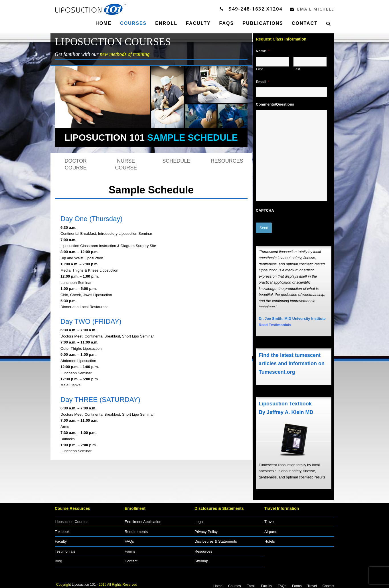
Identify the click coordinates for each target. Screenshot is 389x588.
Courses (235, 584)
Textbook (62, 529)
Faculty (61, 539)
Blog (58, 559)
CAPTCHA (265, 210)
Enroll (251, 584)
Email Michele (310, 9)
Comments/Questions (275, 104)
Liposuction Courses (72, 519)
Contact (131, 559)
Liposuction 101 (84, 582)
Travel (270, 519)
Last (297, 69)
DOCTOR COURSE (76, 164)
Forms (130, 549)
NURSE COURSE (126, 164)
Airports (271, 529)
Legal (199, 519)
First (260, 69)
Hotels (270, 539)
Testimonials (65, 549)
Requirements (136, 529)
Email (263, 81)
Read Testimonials (275, 323)
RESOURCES (227, 161)
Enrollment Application (143, 519)
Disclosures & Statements (216, 539)
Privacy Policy (206, 529)
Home (218, 584)
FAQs (129, 539)
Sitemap (201, 559)
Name (263, 51)
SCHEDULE (176, 161)
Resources (203, 549)
